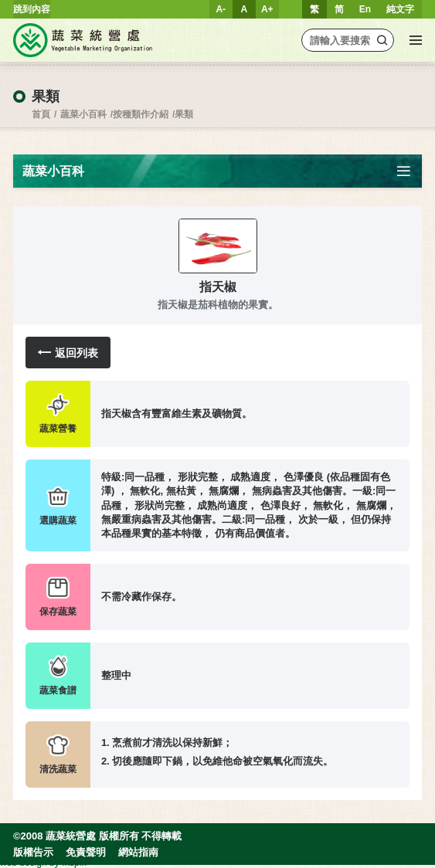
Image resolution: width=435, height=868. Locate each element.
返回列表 (68, 353)
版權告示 (33, 852)
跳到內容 (32, 9)
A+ (267, 9)
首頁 (41, 114)
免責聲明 (86, 852)
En (365, 9)
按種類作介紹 (141, 114)
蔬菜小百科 (83, 114)
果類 (184, 114)
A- (221, 9)
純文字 (400, 9)
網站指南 (138, 852)
